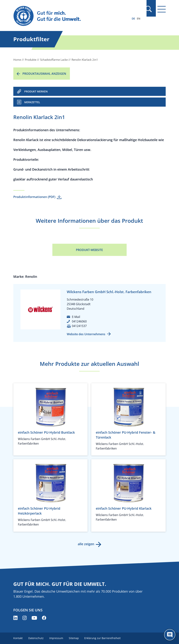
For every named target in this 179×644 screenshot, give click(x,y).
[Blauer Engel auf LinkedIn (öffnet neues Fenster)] (15, 618)
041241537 (79, 326)
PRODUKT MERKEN (36, 91)
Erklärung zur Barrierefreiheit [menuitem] (103, 638)
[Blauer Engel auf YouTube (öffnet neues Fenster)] (34, 618)
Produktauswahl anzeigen (44, 74)
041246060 (79, 321)
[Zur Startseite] (67, 16)
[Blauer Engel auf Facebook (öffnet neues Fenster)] (44, 618)
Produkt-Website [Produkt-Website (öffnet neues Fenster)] (89, 250)
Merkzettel (32, 102)
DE (133, 19)
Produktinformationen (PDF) (34, 197)
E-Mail (76, 317)
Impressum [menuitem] (57, 638)
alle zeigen (86, 544)
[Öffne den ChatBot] (170, 635)
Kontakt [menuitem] (18, 638)
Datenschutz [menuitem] (36, 638)
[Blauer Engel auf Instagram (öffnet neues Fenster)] (25, 618)
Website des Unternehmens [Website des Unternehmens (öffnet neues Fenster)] (86, 334)
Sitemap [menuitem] (74, 638)
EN (139, 19)
